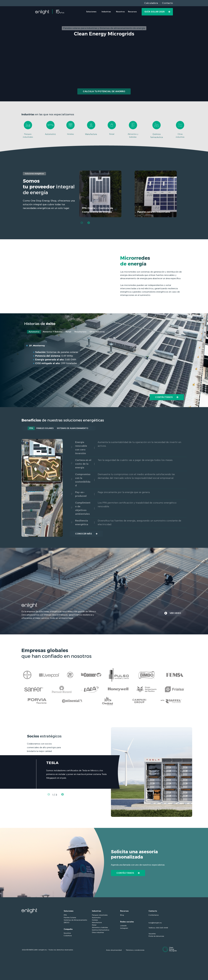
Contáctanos (166, 397)
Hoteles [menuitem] (95, 921)
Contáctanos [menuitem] (154, 916)
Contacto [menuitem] (153, 912)
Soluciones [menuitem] (69, 912)
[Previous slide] (82, 223)
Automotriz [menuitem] (96, 918)
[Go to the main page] (50, 12)
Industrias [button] (106, 12)
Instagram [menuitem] (124, 929)
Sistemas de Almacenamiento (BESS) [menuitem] (75, 922)
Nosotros (120, 12)
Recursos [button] (132, 12)
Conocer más (87, 535)
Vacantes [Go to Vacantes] (152, 934)
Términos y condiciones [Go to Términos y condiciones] (135, 951)
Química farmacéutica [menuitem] (101, 931)
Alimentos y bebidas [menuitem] (100, 928)
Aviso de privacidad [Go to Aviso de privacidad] (114, 951)
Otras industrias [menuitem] (98, 933)
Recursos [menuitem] (124, 912)
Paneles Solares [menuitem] (70, 918)
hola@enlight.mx (155, 924)
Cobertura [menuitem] (68, 936)
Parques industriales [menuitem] (100, 916)
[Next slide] (89, 223)
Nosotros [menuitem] (67, 934)
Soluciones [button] (91, 12)
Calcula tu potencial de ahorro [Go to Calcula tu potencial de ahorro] (104, 91)
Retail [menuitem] (94, 926)
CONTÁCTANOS (129, 874)
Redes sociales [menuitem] (127, 923)
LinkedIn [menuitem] (123, 926)
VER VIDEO (172, 614)
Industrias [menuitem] (96, 912)
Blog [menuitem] (122, 916)
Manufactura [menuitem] (97, 923)
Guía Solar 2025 (157, 12)
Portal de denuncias (156, 937)
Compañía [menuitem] (68, 930)
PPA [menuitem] (65, 916)
